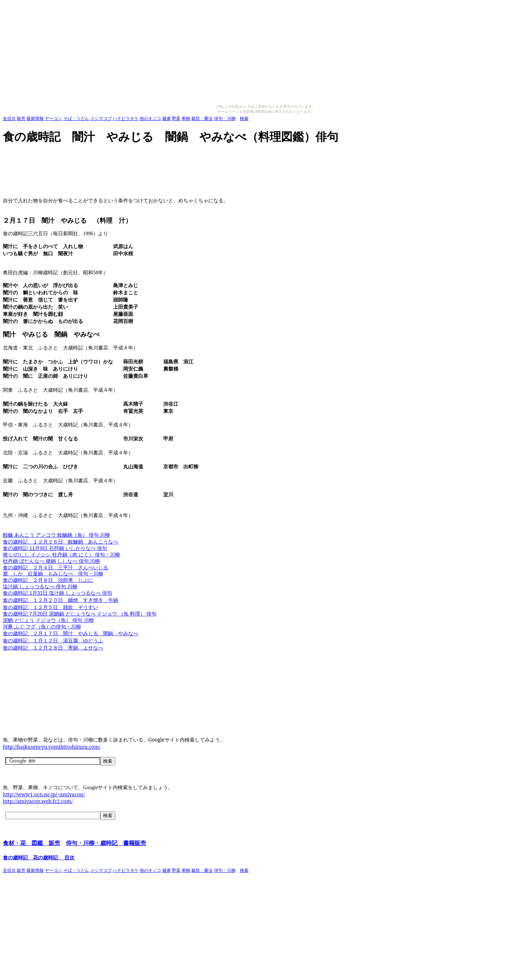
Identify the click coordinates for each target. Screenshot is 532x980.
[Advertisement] (133, 156)
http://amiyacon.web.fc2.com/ (38, 801)
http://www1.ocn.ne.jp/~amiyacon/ (44, 794)
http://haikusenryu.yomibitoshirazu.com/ (52, 747)
